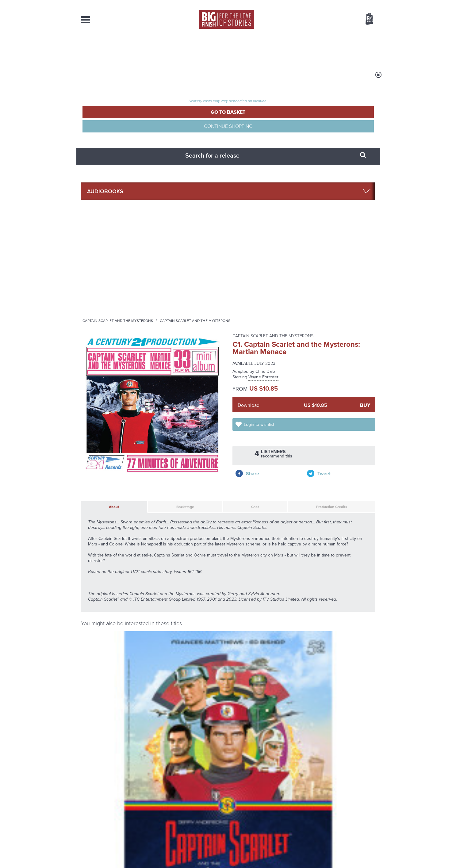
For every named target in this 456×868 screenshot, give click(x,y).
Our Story (368, 800)
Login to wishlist (266, 191)
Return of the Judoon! (168, 647)
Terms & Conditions (211, 852)
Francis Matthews (109, 490)
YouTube (310, 577)
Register (361, 4)
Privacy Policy (94, 604)
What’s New (214, 49)
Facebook (255, 577)
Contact (362, 49)
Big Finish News (109, 636)
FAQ (372, 805)
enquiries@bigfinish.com (240, 805)
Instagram (290, 577)
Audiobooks (140, 79)
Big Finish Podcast (296, 582)
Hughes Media (113, 859)
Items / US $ (337, 20)
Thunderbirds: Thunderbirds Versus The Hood (186, 472)
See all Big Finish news (344, 637)
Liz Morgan (333, 484)
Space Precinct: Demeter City (265, 469)
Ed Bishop (137, 490)
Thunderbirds (169, 460)
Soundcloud (336, 577)
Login (342, 4)
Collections (164, 49)
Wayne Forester (263, 132)
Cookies (185, 852)
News (253, 49)
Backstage (165, 260)
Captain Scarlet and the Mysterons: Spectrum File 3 (188, 542)
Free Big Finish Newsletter (8, 137)
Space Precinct (246, 460)
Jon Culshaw (182, 484)
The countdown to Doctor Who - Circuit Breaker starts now (329, 656)
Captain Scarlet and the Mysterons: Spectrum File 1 (342, 472)
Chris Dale (265, 126)
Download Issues (361, 811)
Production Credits (310, 260)
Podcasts (289, 49)
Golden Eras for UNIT (167, 708)
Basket (366, 19)
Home (117, 79)
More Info (114, 520)
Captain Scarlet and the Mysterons (194, 79)
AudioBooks (114, 49)
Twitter (273, 577)
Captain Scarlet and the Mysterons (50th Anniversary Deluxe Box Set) (113, 474)
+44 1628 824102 (190, 800)
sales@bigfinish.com (184, 805)
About (327, 49)
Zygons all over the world (326, 708)
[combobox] (320, 35)
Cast (233, 260)
